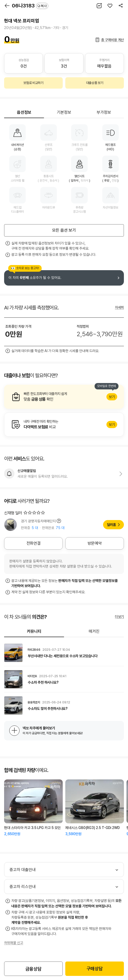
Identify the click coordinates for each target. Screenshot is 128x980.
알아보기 (64, 397)
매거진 (94, 631)
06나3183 (30, 6)
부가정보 (104, 112)
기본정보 (64, 112)
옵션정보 (24, 112)
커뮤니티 (34, 631)
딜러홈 (111, 525)
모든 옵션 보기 (64, 230)
